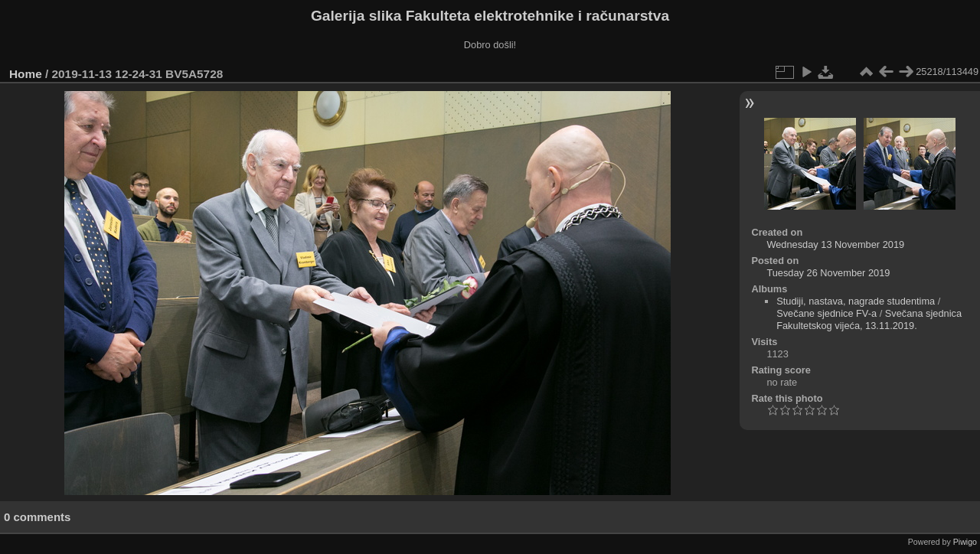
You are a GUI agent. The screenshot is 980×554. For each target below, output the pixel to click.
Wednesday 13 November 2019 (835, 244)
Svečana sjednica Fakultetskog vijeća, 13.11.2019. (869, 319)
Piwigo (965, 542)
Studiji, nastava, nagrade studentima (856, 301)
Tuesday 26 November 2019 (828, 273)
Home (26, 74)
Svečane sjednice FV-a (826, 313)
